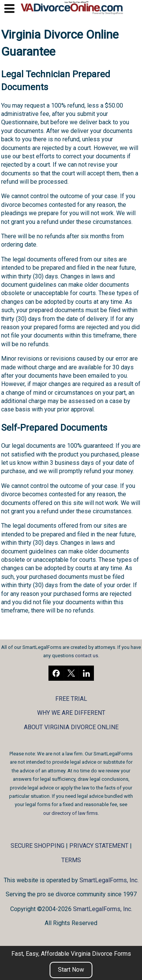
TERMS (71, 860)
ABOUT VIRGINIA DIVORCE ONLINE (71, 727)
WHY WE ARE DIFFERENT (71, 713)
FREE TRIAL (71, 699)
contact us (87, 656)
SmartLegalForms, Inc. (109, 880)
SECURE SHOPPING (37, 846)
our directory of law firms (70, 813)
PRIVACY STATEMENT (99, 846)
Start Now (71, 970)
